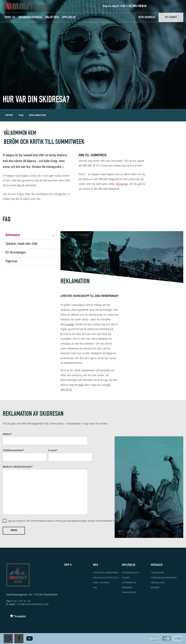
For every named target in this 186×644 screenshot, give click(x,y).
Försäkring (157, 572)
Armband (127, 587)
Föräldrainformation (164, 578)
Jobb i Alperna (101, 582)
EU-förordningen (16, 253)
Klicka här (122, 184)
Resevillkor (158, 582)
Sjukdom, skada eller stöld (21, 244)
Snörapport (129, 592)
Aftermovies (129, 582)
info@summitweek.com (33, 604)
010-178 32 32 (21, 601)
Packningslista (131, 572)
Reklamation (30, 235)
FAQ (95, 587)
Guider (126, 578)
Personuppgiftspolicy (106, 578)
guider (70, 324)
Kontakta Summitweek (106, 572)
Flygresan (11, 261)
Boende (155, 587)
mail (81, 385)
